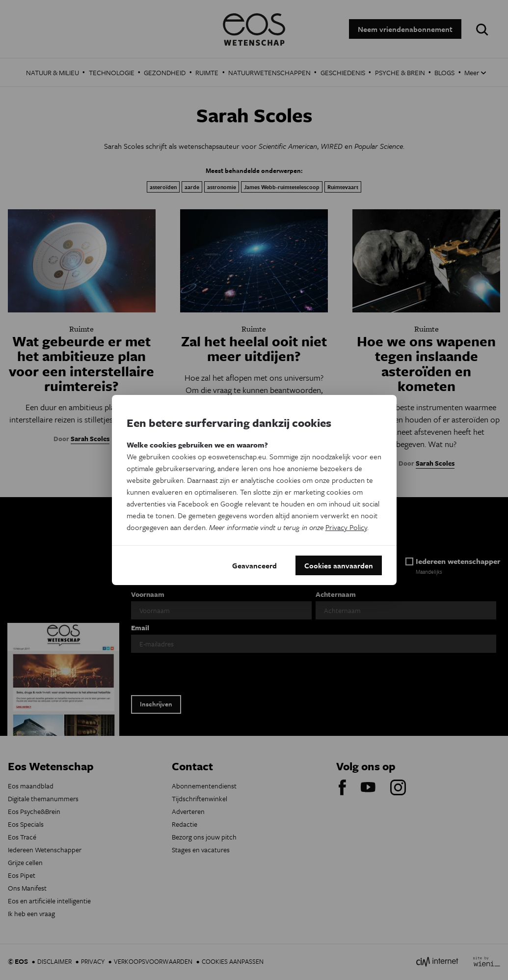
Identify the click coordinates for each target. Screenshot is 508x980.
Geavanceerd (254, 565)
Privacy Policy (346, 527)
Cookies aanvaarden (339, 565)
